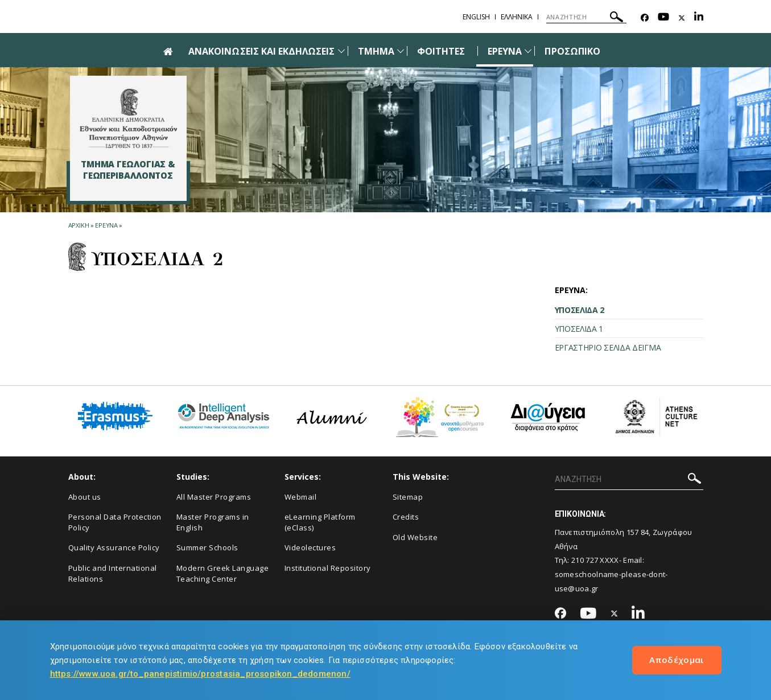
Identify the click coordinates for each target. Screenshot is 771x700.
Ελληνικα (517, 17)
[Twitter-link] (682, 18)
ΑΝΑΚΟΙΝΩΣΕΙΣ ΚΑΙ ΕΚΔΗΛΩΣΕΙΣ (261, 51)
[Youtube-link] (663, 18)
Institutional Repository (328, 568)
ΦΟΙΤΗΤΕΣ (441, 51)
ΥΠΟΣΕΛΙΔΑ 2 (580, 310)
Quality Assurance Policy (114, 547)
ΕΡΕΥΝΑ (505, 51)
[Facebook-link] (645, 18)
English (476, 17)
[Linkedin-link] (699, 18)
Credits (406, 517)
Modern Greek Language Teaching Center (223, 573)
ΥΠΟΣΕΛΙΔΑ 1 (579, 329)
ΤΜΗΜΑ (376, 51)
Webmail (301, 497)
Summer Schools (207, 547)
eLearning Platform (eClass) (320, 522)
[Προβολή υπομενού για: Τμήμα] (401, 51)
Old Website (415, 537)
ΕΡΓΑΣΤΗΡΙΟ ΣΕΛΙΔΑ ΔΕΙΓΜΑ (608, 347)
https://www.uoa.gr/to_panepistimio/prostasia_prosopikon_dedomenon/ (200, 674)
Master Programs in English (213, 522)
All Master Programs (214, 497)
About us (85, 497)
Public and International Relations (113, 573)
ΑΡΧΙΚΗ (79, 225)
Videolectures (310, 547)
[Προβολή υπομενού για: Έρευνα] (528, 51)
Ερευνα (106, 225)
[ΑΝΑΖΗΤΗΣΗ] (586, 17)
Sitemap (408, 497)
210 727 (585, 560)
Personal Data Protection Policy (115, 522)
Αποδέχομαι (677, 660)
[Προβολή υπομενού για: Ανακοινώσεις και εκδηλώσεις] (341, 51)
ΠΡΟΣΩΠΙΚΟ (572, 51)
